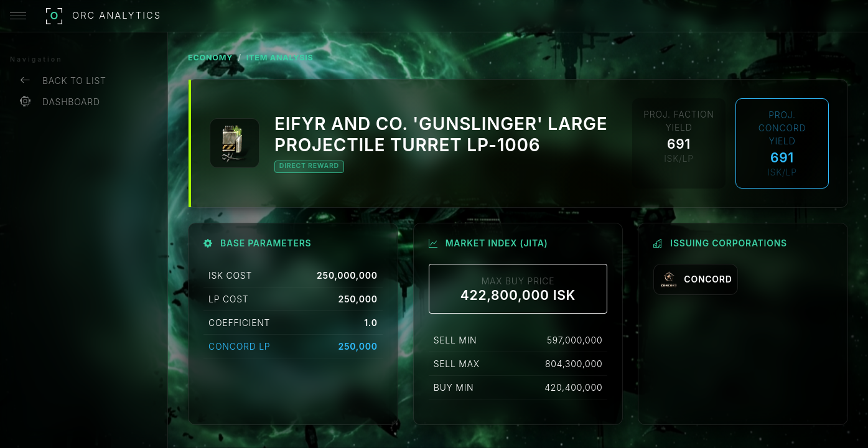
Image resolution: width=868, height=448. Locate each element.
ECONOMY (210, 58)
